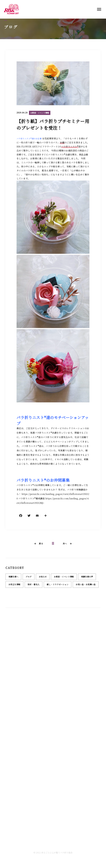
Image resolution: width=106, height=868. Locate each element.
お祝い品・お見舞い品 (86, 586)
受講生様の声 (87, 578)
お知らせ (43, 578)
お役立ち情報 (14, 586)
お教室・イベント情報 (40, 113)
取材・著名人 (34, 586)
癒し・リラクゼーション (58, 586)
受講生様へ (13, 578)
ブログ (29, 578)
